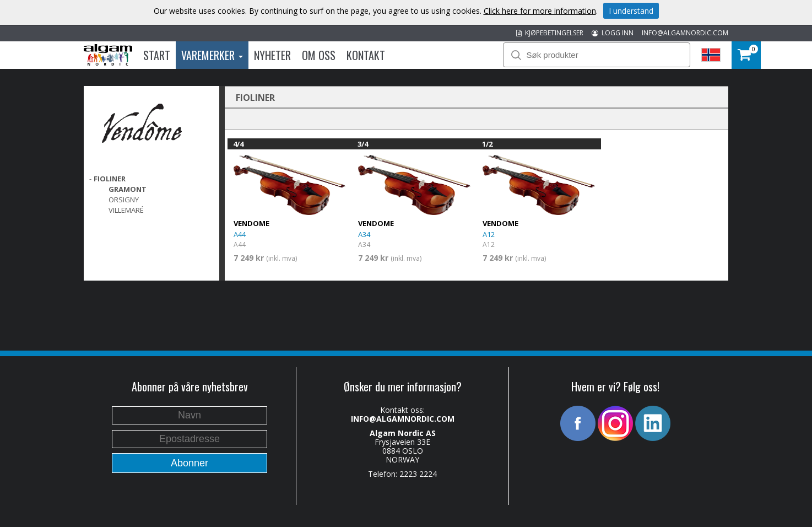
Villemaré (126, 210)
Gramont (128, 189)
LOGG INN (613, 33)
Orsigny (124, 200)
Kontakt (366, 55)
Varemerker (212, 55)
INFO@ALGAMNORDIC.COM (685, 33)
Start (157, 55)
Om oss (319, 55)
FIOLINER (110, 179)
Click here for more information (540, 11)
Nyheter (272, 55)
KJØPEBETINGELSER (550, 33)
